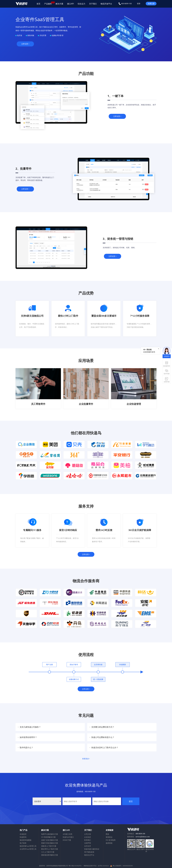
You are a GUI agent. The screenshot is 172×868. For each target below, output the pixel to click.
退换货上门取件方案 (49, 846)
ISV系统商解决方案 (48, 837)
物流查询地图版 (26, 840)
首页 (38, 4)
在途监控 (23, 834)
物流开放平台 (106, 4)
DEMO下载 (67, 840)
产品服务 (49, 3)
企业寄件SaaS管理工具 (28, 849)
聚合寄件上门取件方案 (50, 849)
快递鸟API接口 (68, 837)
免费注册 (151, 4)
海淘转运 (109, 837)
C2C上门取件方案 (48, 852)
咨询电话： (136, 834)
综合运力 (81, 4)
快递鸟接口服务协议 (92, 849)
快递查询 (23, 837)
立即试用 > (25, 44)
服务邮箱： (138, 837)
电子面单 (23, 843)
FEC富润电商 (111, 840)
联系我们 (88, 840)
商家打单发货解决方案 (50, 843)
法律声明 (88, 843)
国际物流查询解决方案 (50, 855)
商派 (107, 834)
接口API (70, 4)
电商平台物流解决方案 (50, 834)
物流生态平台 (89, 855)
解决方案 (59, 4)
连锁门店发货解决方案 (50, 840)
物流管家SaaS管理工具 (28, 846)
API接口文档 (67, 834)
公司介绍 (88, 834)
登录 (139, 4)
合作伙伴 (88, 846)
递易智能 (109, 843)
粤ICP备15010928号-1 (75, 866)
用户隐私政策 (89, 852)
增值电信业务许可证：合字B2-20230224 (96, 866)
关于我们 (93, 4)
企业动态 (88, 837)
